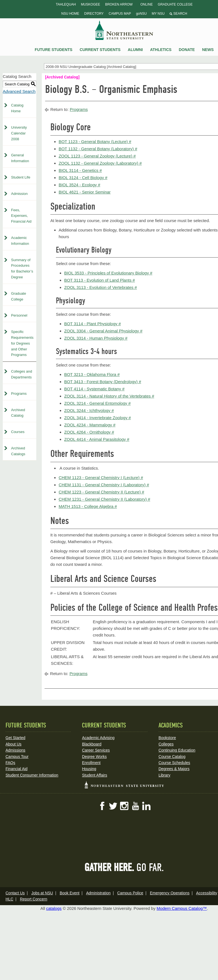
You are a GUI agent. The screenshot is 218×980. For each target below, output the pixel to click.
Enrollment (91, 763)
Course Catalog (172, 757)
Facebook (102, 806)
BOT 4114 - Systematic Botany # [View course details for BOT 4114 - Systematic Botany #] (94, 389)
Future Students (54, 50)
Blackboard (92, 744)
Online (146, 4)
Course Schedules (174, 763)
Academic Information (20, 241)
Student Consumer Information (32, 775)
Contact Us (15, 893)
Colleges (166, 744)
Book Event (70, 893)
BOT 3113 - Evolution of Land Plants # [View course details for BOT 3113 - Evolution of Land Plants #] (100, 280)
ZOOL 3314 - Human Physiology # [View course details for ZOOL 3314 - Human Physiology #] (96, 338)
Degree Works (94, 757)
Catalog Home (17, 108)
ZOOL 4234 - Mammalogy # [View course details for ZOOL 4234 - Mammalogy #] (90, 425)
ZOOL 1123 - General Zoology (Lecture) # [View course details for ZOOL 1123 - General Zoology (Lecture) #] (97, 156)
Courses (18, 432)
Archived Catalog (18, 413)
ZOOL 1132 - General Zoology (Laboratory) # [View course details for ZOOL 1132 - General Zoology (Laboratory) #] (100, 163)
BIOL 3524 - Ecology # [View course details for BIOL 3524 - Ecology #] (79, 185)
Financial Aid (16, 769)
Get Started (15, 738)
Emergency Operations (170, 893)
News (208, 50)
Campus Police (130, 893)
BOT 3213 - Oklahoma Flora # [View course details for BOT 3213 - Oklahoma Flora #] (92, 374)
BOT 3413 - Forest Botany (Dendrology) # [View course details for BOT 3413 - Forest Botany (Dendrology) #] (103, 382)
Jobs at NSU (42, 893)
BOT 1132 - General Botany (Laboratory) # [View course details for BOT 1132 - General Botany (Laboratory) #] (98, 149)
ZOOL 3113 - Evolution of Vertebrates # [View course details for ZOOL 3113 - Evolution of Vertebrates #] (101, 287)
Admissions (15, 750)
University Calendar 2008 (19, 133)
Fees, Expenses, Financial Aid (21, 216)
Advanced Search (19, 91)
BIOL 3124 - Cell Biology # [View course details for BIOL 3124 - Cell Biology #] (83, 178)
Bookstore (167, 738)
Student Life (21, 177)
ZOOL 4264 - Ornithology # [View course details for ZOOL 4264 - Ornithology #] (89, 432)
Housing (89, 769)
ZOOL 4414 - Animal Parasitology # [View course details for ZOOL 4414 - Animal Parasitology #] (97, 439)
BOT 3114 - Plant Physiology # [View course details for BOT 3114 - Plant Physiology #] (93, 324)
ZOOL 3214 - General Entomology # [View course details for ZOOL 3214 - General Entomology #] (97, 403)
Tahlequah (66, 4)
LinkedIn (146, 806)
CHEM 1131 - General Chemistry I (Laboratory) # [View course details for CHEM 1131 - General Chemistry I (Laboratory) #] (104, 485)
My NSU (158, 14)
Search (178, 14)
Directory (94, 14)
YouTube (135, 806)
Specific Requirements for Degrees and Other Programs (22, 343)
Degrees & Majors (174, 769)
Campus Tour (17, 757)
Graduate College (175, 4)
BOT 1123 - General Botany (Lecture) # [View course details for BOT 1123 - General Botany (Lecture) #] (95, 142)
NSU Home (70, 14)
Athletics (161, 50)
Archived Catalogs (18, 451)
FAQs (10, 763)
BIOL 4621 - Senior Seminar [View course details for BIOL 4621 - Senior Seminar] (85, 192)
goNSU (142, 14)
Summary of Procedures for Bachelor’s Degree (22, 268)
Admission (19, 194)
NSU (124, 30)
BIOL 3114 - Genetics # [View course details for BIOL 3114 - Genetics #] (80, 170)
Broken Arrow (119, 4)
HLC (9, 899)
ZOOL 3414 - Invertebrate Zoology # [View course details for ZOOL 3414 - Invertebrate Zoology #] (98, 418)
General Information (20, 158)
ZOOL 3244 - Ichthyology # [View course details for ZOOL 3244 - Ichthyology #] (89, 410)
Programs (19, 394)
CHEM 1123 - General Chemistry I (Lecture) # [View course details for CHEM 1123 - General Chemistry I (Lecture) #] (101, 478)
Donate (187, 50)
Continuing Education (177, 750)
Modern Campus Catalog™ (182, 908)
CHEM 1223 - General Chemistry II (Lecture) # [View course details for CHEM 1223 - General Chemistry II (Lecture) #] (101, 492)
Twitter (113, 806)
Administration (98, 893)
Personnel (19, 315)
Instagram (124, 806)
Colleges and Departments (22, 374)
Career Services (96, 750)
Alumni (135, 50)
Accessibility (207, 893)
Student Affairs (94, 775)
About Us (14, 744)
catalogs (54, 908)
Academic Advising (98, 738)
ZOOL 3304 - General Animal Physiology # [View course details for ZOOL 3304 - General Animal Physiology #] (103, 331)
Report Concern (34, 899)
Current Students (100, 50)
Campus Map (120, 14)
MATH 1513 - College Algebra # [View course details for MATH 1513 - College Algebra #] (88, 506)
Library (164, 775)
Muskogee (90, 4)
